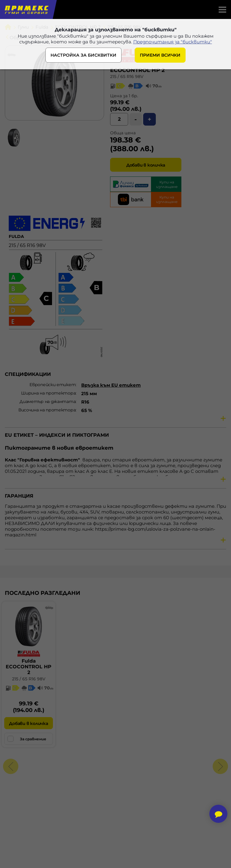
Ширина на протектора (48, 393)
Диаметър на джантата (48, 401)
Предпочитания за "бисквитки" (173, 42)
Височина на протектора (47, 410)
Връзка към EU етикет (111, 385)
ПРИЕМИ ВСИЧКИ (160, 55)
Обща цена (123, 133)
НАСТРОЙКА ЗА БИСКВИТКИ (83, 55)
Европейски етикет (52, 385)
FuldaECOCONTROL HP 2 (29, 667)
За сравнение (27, 739)
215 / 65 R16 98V (127, 76)
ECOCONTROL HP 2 (137, 70)
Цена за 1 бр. (124, 96)
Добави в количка (146, 165)
